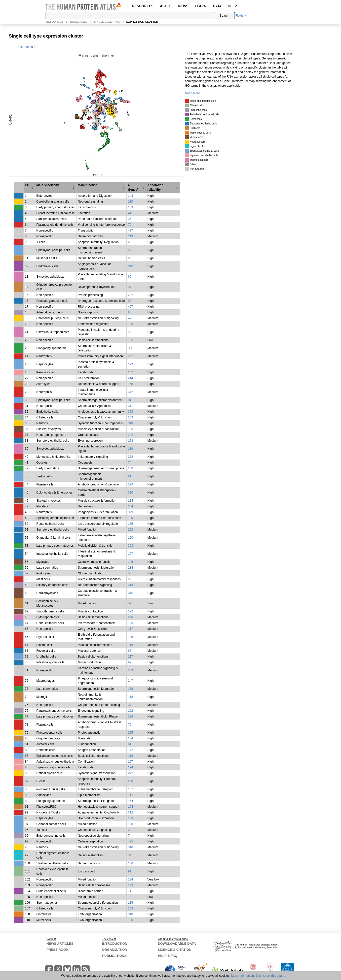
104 (130, 807)
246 (130, 593)
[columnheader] (29, 188)
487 (130, 231)
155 (130, 524)
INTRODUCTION (115, 944)
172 (130, 611)
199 (130, 885)
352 (130, 356)
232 (130, 295)
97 (129, 287)
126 (130, 716)
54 (129, 855)
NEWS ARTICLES (60, 944)
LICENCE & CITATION (175, 950)
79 (129, 225)
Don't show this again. (270, 976)
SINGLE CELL (78, 22)
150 (130, 863)
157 (130, 762)
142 (130, 795)
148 (130, 196)
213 (130, 585)
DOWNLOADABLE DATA (177, 944)
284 (130, 879)
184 (130, 501)
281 (130, 242)
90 (129, 301)
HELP (232, 6)
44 (129, 213)
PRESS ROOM (58, 950)
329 (130, 512)
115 (130, 903)
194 (130, 767)
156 (130, 340)
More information (243, 976)
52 (129, 603)
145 (130, 562)
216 (130, 266)
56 (129, 573)
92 (129, 250)
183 (130, 429)
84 (129, 400)
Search (224, 16)
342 (130, 392)
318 (130, 847)
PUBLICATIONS (114, 956)
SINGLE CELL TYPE (107, 22)
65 (129, 277)
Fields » (241, 16)
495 (130, 841)
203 (130, 908)
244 (130, 378)
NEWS (183, 6)
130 (130, 202)
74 (129, 463)
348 (130, 423)
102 (130, 372)
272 (130, 773)
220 (130, 617)
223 (130, 530)
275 (130, 733)
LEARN (201, 6)
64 (129, 744)
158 (130, 384)
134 (130, 738)
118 (130, 697)
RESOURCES (143, 6)
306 (130, 348)
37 (129, 705)
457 (130, 307)
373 (130, 412)
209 (130, 417)
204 (130, 506)
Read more (192, 93)
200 (130, 781)
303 (130, 546)
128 (130, 824)
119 (130, 236)
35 (129, 219)
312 (130, 812)
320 (130, 493)
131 (130, 897)
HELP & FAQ (168, 956)
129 (130, 364)
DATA (217, 6)
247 (130, 681)
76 (129, 725)
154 (130, 801)
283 (130, 457)
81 (129, 476)
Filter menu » (27, 47)
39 (129, 830)
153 (130, 207)
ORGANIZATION (115, 950)
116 (130, 645)
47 (129, 318)
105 (130, 623)
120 (130, 538)
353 (130, 670)
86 (129, 312)
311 (130, 406)
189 (130, 449)
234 (130, 568)
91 (129, 871)
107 (130, 554)
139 (130, 324)
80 (129, 258)
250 (130, 468)
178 (130, 441)
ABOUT (166, 6)
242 (130, 435)
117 (130, 629)
